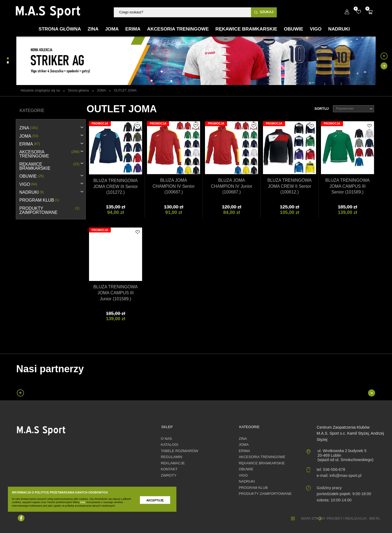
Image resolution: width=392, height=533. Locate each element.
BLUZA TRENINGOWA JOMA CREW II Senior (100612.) (290, 186)
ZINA (29, 128)
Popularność (354, 109)
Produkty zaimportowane (49, 210)
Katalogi (170, 445)
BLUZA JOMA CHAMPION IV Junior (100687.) (232, 186)
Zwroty (169, 475)
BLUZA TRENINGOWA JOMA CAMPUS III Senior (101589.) (347, 186)
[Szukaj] (182, 12)
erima (30, 144)
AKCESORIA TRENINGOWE (49, 154)
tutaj (82, 502)
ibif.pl (375, 519)
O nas (166, 439)
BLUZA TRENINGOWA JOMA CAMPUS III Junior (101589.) (116, 293)
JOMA (29, 136)
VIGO (28, 184)
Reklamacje (173, 463)
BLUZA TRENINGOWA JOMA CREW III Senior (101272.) (116, 187)
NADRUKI (32, 192)
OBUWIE (32, 176)
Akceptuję (155, 500)
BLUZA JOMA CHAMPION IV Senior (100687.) (174, 186)
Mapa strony (313, 519)
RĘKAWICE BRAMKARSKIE (49, 166)
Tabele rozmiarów (180, 451)
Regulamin (172, 457)
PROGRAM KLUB (39, 200)
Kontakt (169, 469)
